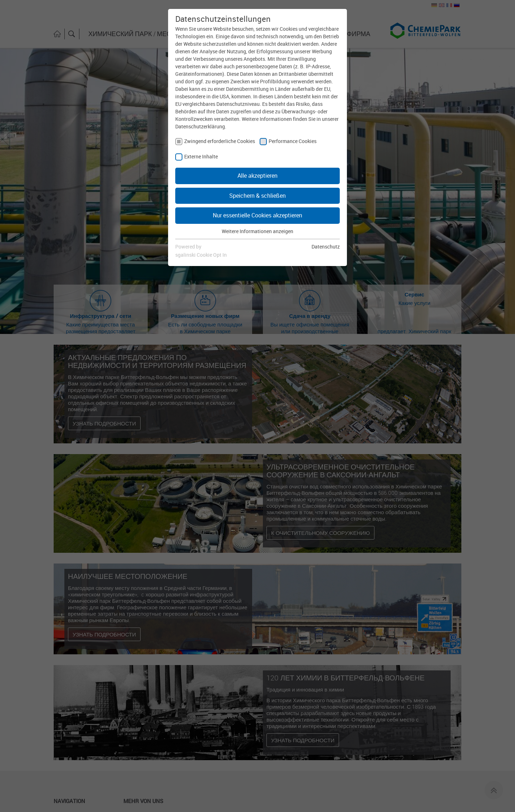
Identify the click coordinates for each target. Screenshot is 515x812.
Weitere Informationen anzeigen (257, 231)
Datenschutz (326, 247)
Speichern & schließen (257, 196)
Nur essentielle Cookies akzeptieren (257, 215)
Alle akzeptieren (257, 176)
